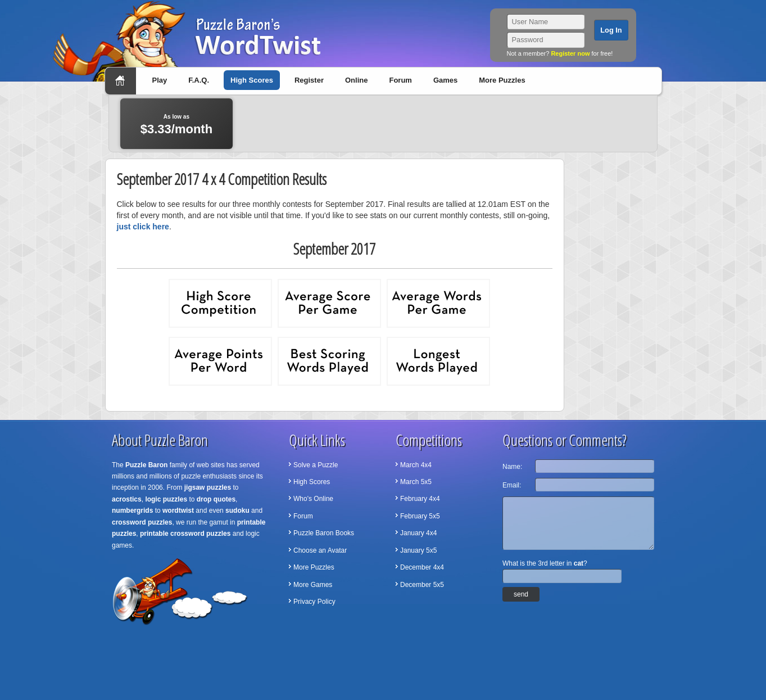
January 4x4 (418, 533)
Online (356, 80)
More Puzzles (502, 80)
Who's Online (313, 499)
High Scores (252, 80)
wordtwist (178, 511)
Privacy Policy (314, 602)
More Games (313, 585)
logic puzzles (166, 499)
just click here (143, 227)
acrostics (127, 499)
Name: (512, 467)
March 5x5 (416, 482)
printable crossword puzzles (185, 534)
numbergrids (132, 511)
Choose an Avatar (320, 550)
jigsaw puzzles (208, 487)
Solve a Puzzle (316, 465)
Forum (400, 80)
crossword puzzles (142, 522)
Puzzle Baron (146, 465)
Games (445, 80)
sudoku (237, 511)
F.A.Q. (199, 80)
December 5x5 (422, 585)
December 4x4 (422, 567)
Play (160, 80)
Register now (570, 53)
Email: (512, 485)
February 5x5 (420, 516)
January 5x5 (418, 550)
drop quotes (216, 499)
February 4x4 (420, 499)
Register (309, 80)
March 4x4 (416, 465)
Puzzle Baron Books (324, 533)
